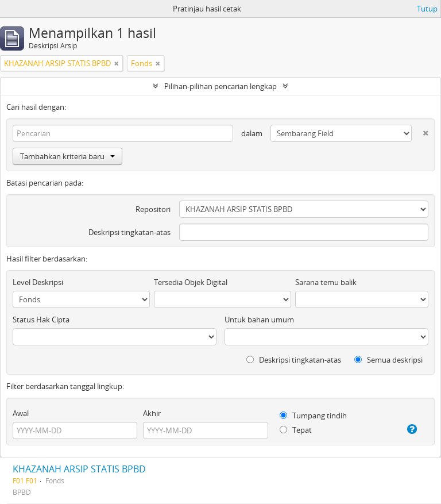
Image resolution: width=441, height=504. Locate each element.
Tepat (296, 430)
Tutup (427, 9)
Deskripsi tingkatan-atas (129, 232)
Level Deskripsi (38, 282)
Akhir (152, 413)
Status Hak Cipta (41, 320)
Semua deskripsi (388, 360)
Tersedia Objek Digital (191, 282)
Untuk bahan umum (259, 320)
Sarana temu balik (326, 282)
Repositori (153, 209)
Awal (21, 413)
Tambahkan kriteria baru (67, 156)
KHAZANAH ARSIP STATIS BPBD (79, 469)
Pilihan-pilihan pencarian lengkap (220, 86)
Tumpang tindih (313, 415)
